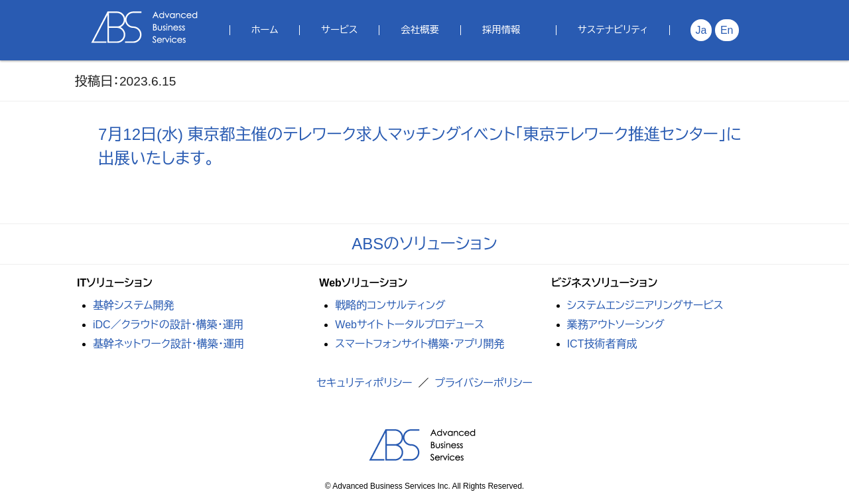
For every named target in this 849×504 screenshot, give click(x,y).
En (727, 30)
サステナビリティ (613, 30)
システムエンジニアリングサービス (645, 305)
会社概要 (420, 30)
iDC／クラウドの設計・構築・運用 (168, 325)
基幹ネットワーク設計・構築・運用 (169, 344)
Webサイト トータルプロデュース (410, 325)
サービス (339, 30)
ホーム (265, 30)
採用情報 (501, 30)
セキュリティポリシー (364, 383)
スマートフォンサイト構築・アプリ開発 (420, 344)
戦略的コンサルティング (390, 305)
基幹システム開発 (134, 305)
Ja (701, 30)
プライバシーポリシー (484, 383)
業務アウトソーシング (616, 325)
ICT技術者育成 (602, 344)
